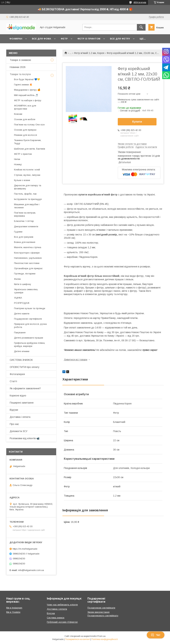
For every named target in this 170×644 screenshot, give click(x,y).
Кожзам (18, 114)
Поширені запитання (22, 403)
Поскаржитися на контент (77, 639)
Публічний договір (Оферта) (62, 622)
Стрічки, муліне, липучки (27, 175)
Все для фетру (120, 39)
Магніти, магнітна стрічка (28, 247)
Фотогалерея (17, 374)
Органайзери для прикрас (28, 268)
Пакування (20, 333)
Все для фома (41, 39)
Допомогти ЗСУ (19, 431)
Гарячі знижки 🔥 (23, 85)
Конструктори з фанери (27, 253)
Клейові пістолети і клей (27, 170)
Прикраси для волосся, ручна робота (30, 326)
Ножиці (18, 164)
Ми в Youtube (13, 612)
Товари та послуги (20, 74)
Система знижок (56, 618)
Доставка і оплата (20, 417)
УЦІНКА (18, 298)
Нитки (17, 159)
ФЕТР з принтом (23, 154)
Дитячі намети (22, 314)
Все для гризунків (24, 237)
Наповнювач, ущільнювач (28, 258)
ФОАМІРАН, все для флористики (25, 107)
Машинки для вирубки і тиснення (27, 206)
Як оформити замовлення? (25, 388)
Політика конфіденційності (105, 639)
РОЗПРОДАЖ (22, 303)
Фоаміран (16, 39)
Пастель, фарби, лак (25, 194)
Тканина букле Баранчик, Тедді (28, 142)
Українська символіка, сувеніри (26, 291)
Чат (156, 635)
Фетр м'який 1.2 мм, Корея (89, 53)
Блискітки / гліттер (24, 221)
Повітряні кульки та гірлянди (30, 308)
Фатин (17, 279)
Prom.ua (101, 636)
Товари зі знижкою (20, 60)
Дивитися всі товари (76, 360)
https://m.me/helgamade (25, 549)
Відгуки (14, 410)
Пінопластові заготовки (27, 263)
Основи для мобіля (25, 119)
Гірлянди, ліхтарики (25, 274)
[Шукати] (141, 27)
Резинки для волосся (25, 135)
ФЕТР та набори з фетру (28, 100)
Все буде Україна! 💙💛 (27, 79)
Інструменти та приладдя (28, 199)
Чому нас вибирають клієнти (62, 605)
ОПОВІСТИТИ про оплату (25, 367)
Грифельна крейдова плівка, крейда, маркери (30, 345)
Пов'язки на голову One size (29, 125)
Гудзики (18, 232)
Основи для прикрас (25, 130)
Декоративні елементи (26, 226)
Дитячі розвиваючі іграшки (29, 338)
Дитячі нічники (22, 351)
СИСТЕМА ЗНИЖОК (21, 360)
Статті (13, 381)
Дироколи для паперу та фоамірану (28, 187)
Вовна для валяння (25, 242)
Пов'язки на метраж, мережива (25, 214)
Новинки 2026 (18, 67)
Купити (137, 122)
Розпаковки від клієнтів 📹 (25, 438)
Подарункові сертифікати (28, 319)
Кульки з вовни (22, 180)
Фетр (64, 39)
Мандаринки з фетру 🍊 (27, 90)
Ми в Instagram (14, 608)
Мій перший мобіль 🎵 (26, 95)
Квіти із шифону (23, 284)
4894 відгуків (140, 2)
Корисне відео (18, 396)
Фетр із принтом (89, 39)
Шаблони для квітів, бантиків (30, 149)
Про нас (14, 424)
